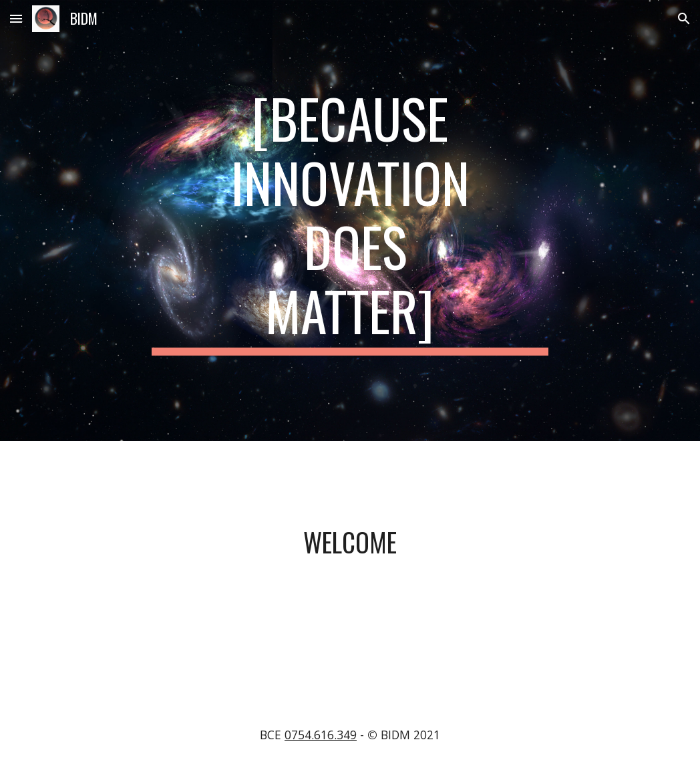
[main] (350, 221)
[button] (16, 18)
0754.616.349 (321, 735)
